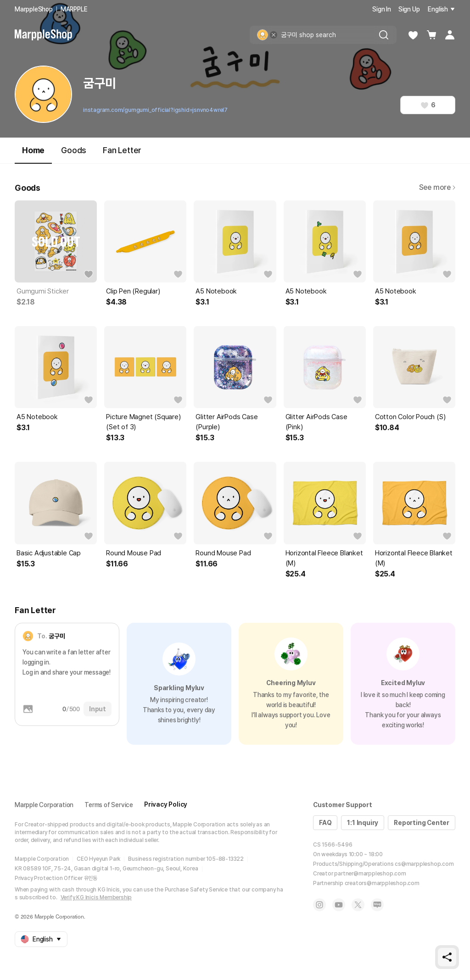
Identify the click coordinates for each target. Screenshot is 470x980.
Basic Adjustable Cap (49, 553)
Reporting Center (422, 823)
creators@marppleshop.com (382, 883)
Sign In (382, 9)
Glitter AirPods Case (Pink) (316, 422)
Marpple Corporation (44, 805)
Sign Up (409, 9)
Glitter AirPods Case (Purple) (227, 422)
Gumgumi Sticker (43, 291)
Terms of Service (109, 805)
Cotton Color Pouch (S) (410, 417)
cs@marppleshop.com (424, 864)
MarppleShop (34, 9)
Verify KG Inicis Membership (96, 897)
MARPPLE (74, 9)
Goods (74, 150)
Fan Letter (122, 150)
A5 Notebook (216, 291)
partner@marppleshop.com (370, 874)
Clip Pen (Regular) (133, 291)
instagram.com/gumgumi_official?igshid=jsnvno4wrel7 (155, 110)
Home (33, 154)
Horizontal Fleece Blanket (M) (324, 558)
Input (98, 709)
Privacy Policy (166, 804)
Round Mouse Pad (134, 553)
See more (437, 187)
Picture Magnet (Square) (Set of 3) (143, 422)
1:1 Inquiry (363, 823)
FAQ (325, 823)
